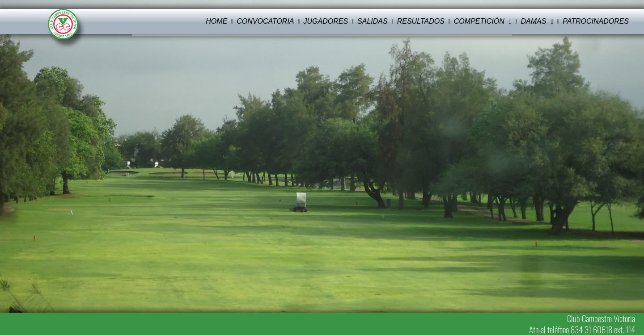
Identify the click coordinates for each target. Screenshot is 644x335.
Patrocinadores (596, 21)
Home (216, 21)
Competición (483, 21)
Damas (537, 21)
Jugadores (326, 21)
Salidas (373, 21)
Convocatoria (265, 21)
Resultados (421, 21)
